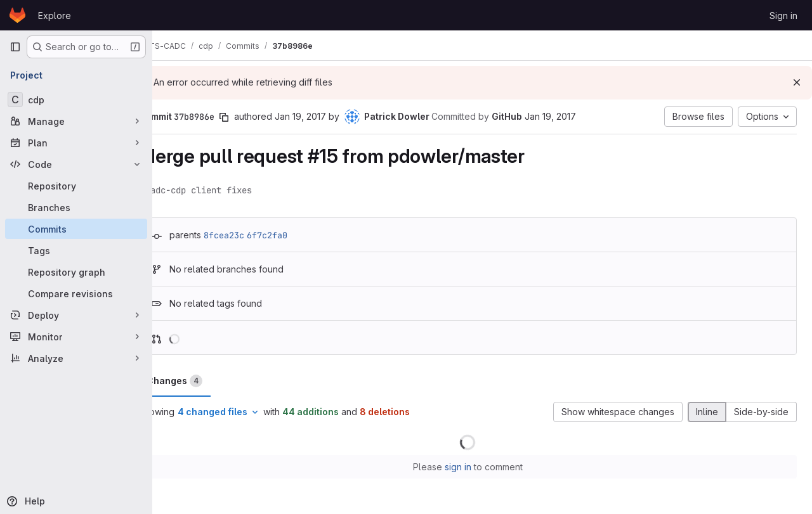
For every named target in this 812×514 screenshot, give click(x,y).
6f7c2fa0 (296, 235)
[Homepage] (17, 15)
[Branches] (76, 207)
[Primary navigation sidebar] (15, 47)
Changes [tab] (204, 381)
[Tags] (76, 250)
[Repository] (76, 186)
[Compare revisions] (76, 293)
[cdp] (76, 100)
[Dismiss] (797, 82)
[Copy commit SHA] (253, 117)
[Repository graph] (76, 272)
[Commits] (76, 229)
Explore (55, 16)
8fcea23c (253, 235)
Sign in (783, 16)
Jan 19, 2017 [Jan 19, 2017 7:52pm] (330, 116)
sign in (473, 467)
